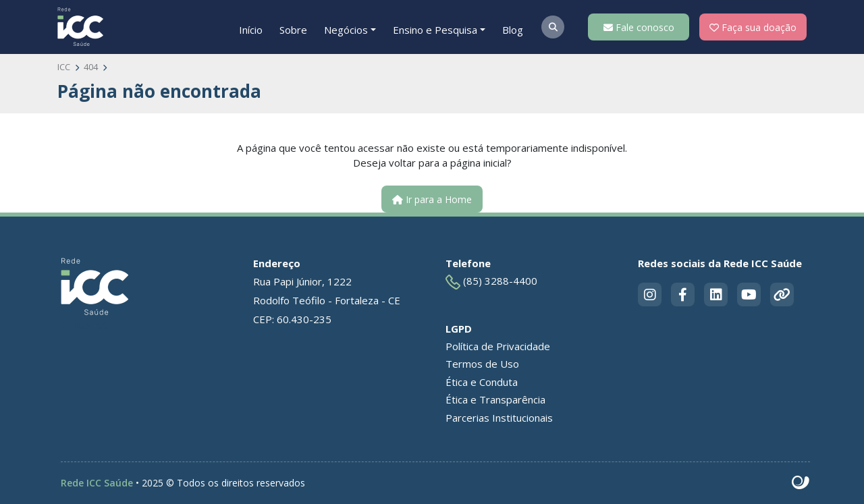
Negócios (346, 30)
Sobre (293, 30)
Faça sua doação (753, 27)
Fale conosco (639, 27)
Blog (513, 30)
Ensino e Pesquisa (435, 30)
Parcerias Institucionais (499, 418)
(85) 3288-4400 (491, 282)
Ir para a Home (432, 199)
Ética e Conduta (482, 382)
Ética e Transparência (495, 399)
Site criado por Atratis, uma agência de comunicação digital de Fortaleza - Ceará (801, 483)
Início (251, 30)
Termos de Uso (482, 364)
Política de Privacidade (498, 346)
